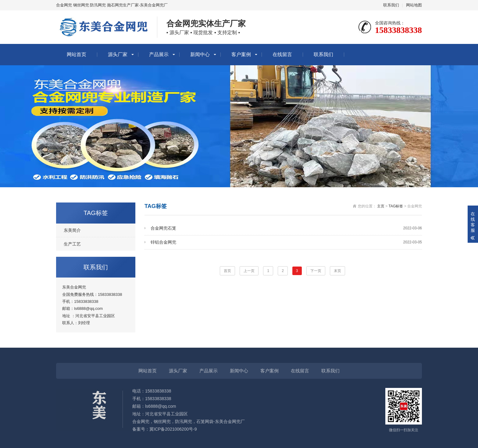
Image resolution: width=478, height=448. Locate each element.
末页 (337, 271)
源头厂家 (118, 54)
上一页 (249, 271)
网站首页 (77, 54)
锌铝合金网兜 (286, 242)
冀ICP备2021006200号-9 (173, 429)
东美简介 (72, 230)
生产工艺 (72, 244)
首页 (227, 271)
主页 (381, 206)
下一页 (316, 271)
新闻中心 (200, 54)
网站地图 (414, 5)
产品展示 (159, 54)
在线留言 (282, 54)
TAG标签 (396, 206)
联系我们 (391, 5)
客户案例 (241, 54)
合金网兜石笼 (286, 228)
